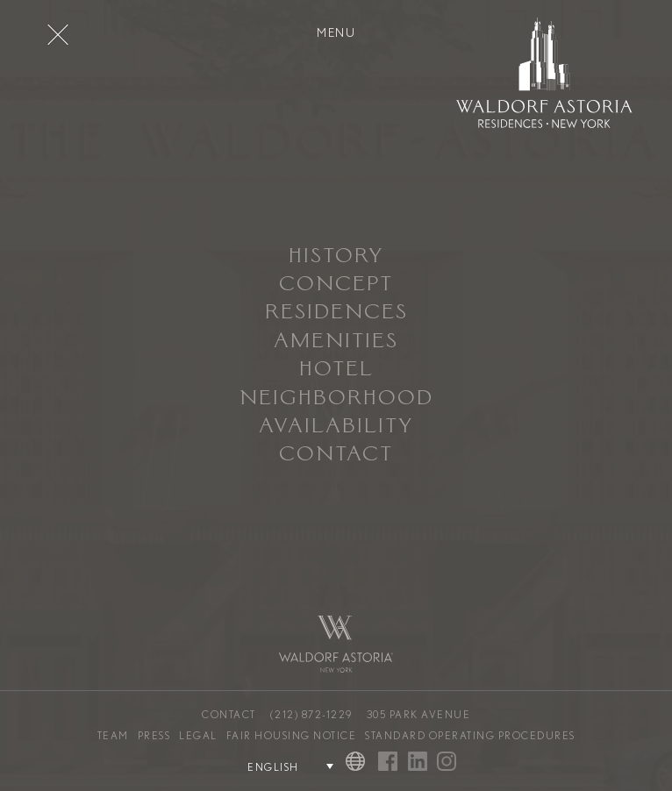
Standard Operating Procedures (470, 736)
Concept (336, 285)
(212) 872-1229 (311, 715)
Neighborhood (336, 399)
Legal (198, 736)
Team (113, 736)
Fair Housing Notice (292, 736)
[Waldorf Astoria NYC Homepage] (544, 75)
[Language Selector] (281, 766)
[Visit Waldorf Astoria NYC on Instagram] (447, 762)
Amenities (336, 342)
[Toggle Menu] (58, 34)
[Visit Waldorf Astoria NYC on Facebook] (388, 762)
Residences (336, 313)
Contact (336, 455)
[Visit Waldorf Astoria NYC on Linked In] (418, 762)
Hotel (336, 370)
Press (154, 736)
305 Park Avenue (419, 715)
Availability (336, 427)
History (336, 257)
